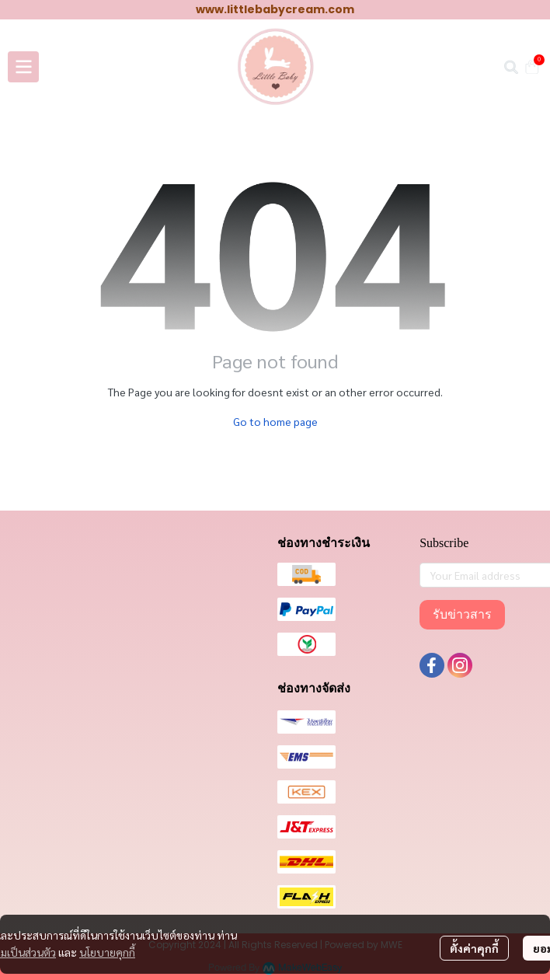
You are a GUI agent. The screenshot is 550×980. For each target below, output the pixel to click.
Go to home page (275, 421)
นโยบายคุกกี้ (107, 952)
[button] (511, 67)
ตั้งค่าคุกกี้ (474, 948)
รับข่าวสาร (462, 614)
